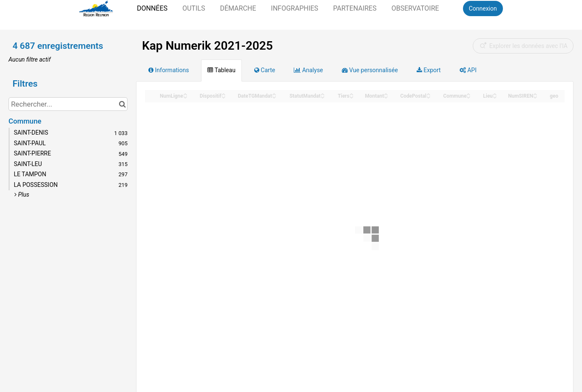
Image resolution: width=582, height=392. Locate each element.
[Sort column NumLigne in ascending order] (185, 94)
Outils (194, 8)
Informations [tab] (169, 70)
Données (152, 8)
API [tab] (468, 70)
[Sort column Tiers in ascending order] (352, 94)
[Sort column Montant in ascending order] (386, 94)
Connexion (483, 8)
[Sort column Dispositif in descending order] (224, 97)
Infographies (294, 8)
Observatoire (415, 8)
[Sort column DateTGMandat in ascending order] (274, 94)
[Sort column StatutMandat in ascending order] (323, 94)
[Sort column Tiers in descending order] (352, 97)
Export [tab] (429, 70)
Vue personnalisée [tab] (370, 70)
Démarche (238, 8)
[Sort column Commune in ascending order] (468, 94)
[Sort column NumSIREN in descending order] (535, 97)
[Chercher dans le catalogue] (122, 104)
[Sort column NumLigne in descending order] (185, 97)
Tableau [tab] (221, 70)
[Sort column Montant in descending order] (386, 97)
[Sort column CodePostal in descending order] (429, 97)
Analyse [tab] (308, 70)
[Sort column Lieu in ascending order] (495, 94)
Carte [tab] (265, 70)
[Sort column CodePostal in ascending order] (429, 94)
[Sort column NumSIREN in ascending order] (535, 94)
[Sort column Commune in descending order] (468, 97)
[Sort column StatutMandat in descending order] (323, 97)
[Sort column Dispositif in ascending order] (224, 94)
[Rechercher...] (68, 104)
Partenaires (355, 8)
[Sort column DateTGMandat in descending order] (274, 97)
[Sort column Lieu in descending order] (495, 97)
